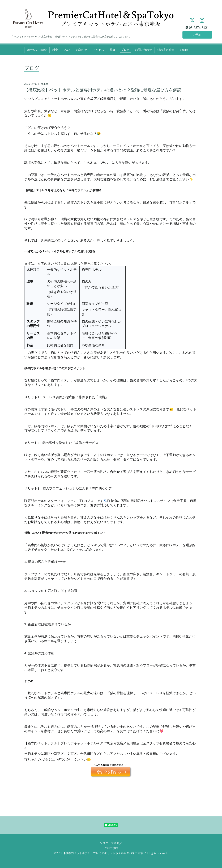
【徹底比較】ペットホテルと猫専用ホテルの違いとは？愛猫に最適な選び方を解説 (103, 90)
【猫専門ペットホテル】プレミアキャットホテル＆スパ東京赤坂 (103, 853)
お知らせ (82, 50)
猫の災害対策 (166, 50)
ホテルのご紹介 (37, 50)
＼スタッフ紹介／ (111, 843)
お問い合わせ (143, 50)
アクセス (99, 50)
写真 (113, 50)
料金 (55, 50)
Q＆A (67, 50)
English (184, 50)
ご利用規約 (111, 848)
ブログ (125, 50)
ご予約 (197, 34)
